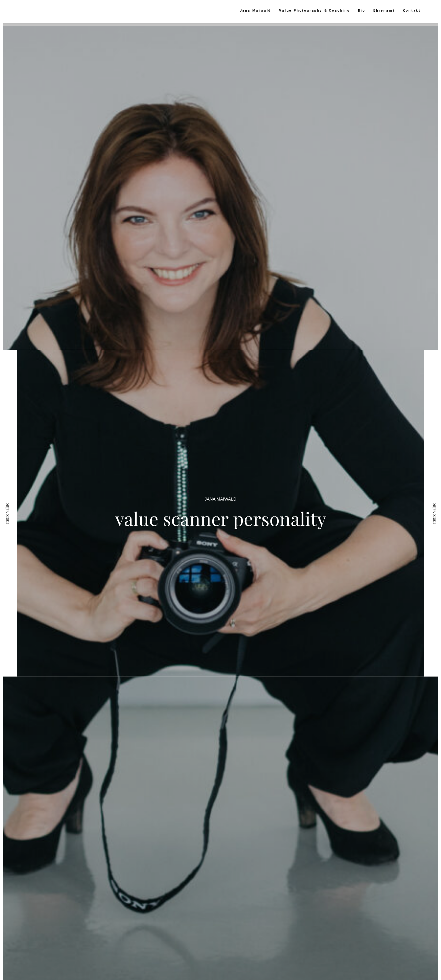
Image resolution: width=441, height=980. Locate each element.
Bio (362, 11)
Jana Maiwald (256, 11)
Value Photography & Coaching (314, 11)
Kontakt (412, 11)
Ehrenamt (384, 11)
